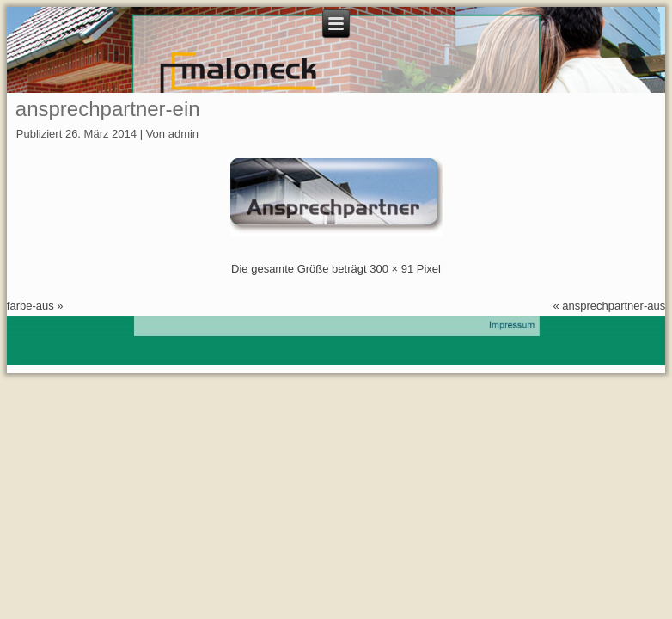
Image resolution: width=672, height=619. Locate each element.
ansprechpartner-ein (108, 109)
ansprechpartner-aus (614, 306)
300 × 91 (391, 269)
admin (183, 134)
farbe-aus (31, 306)
